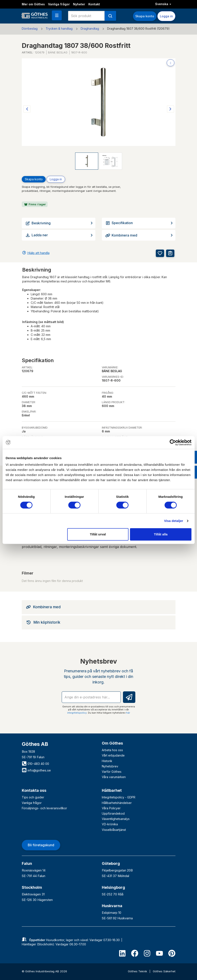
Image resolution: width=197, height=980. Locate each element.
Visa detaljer (174, 521)
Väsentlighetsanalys (116, 819)
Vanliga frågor (59, 4)
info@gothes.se (36, 770)
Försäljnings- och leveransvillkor (44, 808)
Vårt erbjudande (113, 755)
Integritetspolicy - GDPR (119, 797)
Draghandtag (90, 29)
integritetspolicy (77, 713)
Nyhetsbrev (110, 766)
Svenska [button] (163, 4)
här (128, 713)
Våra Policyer (111, 808)
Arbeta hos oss (112, 750)
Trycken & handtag (59, 29)
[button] (57, 15)
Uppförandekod (113, 813)
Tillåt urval (98, 534)
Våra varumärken (114, 777)
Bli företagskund (41, 845)
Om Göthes (112, 743)
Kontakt (94, 4)
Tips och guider (33, 797)
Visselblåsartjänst (114, 830)
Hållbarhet (112, 790)
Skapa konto (145, 16)
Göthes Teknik (138, 971)
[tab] (99, 607)
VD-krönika (110, 824)
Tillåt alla (161, 534)
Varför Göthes (112, 772)
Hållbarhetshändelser (117, 803)
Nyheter (79, 4)
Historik (107, 761)
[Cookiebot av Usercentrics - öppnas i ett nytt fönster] (173, 442)
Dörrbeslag (30, 29)
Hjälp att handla (38, 253)
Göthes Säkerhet (164, 971)
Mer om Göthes (33, 4)
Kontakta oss (34, 790)
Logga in (166, 16)
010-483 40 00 (35, 764)
